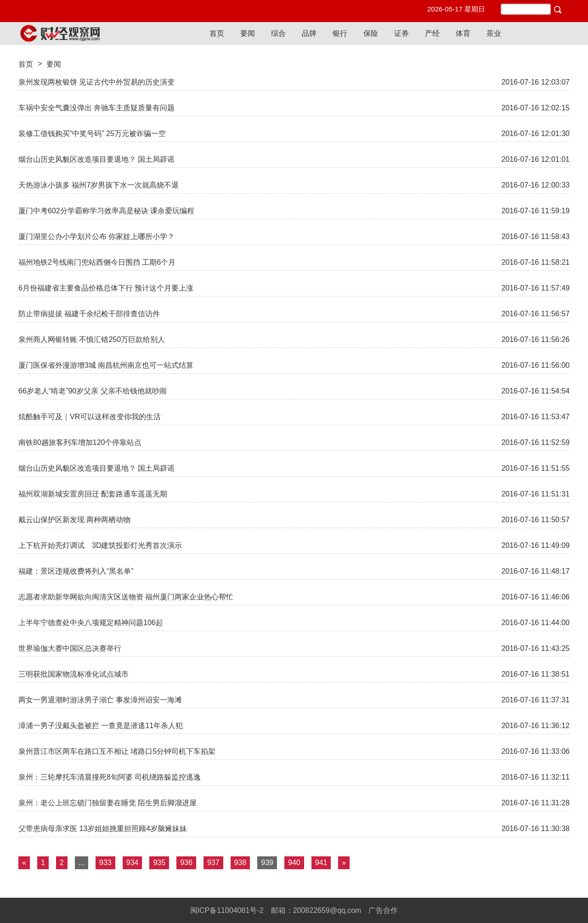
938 (240, 863)
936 (186, 863)
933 (105, 863)
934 (133, 863)
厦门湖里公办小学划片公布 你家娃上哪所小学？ (96, 236)
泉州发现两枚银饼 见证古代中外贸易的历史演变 (96, 82)
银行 (340, 33)
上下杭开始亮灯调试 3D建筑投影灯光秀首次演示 (100, 545)
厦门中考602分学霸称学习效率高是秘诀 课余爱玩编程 (106, 211)
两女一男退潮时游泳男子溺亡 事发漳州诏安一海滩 (100, 700)
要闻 (248, 33)
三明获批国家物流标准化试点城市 (73, 674)
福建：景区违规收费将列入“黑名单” (76, 571)
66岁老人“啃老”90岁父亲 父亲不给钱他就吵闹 (93, 391)
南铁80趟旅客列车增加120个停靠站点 (80, 442)
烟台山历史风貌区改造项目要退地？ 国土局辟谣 (96, 159)
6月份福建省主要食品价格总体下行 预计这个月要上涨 (106, 288)
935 (159, 863)
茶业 (494, 33)
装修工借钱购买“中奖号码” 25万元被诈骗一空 (92, 134)
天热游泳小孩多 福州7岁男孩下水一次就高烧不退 (99, 185)
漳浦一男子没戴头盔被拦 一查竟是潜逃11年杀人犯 (101, 726)
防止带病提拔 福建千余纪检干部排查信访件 (89, 314)
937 (213, 863)
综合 (278, 33)
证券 (401, 33)
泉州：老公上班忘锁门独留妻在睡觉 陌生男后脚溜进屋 (107, 803)
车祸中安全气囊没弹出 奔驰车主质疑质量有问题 (96, 108)
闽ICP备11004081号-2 (227, 910)
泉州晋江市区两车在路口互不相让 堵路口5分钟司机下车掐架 (117, 751)
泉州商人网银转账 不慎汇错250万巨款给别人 (92, 339)
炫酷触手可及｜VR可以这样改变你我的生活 (90, 417)
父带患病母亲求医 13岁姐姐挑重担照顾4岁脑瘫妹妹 (103, 829)
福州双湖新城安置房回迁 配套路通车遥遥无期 (93, 494)
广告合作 (383, 910)
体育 (463, 33)
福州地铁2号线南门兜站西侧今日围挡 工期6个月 (97, 262)
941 (321, 863)
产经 (432, 33)
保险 (371, 33)
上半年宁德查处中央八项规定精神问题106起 (91, 623)
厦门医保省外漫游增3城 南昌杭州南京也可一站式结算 (106, 365)
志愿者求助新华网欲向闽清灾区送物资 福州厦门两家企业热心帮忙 (126, 597)
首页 (217, 33)
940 (294, 863)
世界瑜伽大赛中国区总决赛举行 (70, 648)
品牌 (309, 33)
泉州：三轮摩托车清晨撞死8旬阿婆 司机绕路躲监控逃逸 (110, 777)
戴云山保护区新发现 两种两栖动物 (74, 520)
